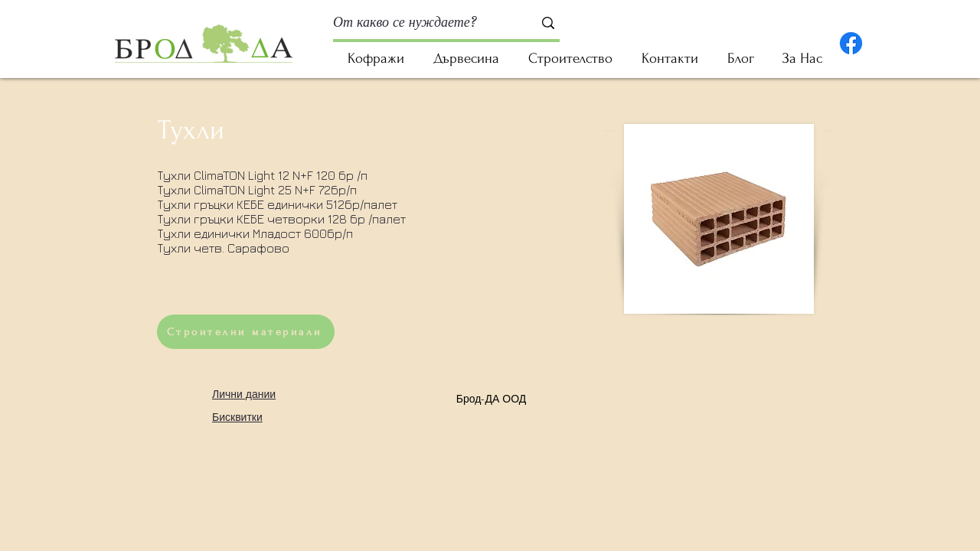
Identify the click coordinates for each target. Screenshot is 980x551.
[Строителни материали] (246, 332)
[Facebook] (851, 43)
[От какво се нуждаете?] (421, 23)
